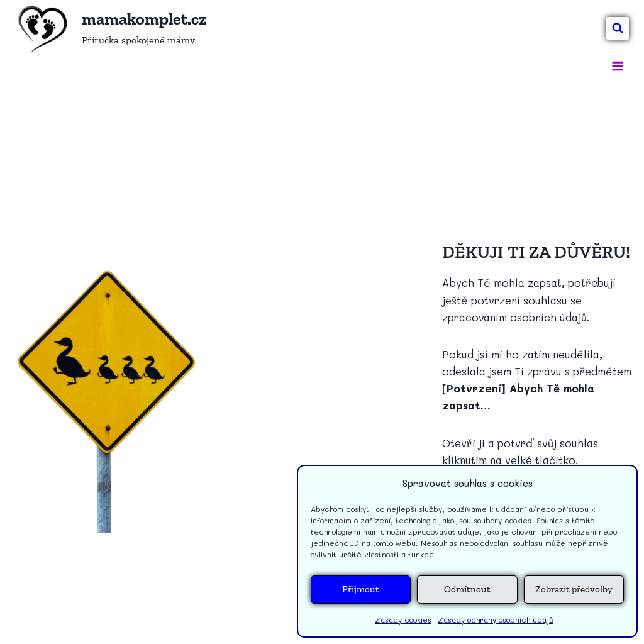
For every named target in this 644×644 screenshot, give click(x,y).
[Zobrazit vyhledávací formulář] (618, 28)
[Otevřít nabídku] (617, 66)
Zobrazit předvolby (574, 589)
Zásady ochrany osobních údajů (496, 619)
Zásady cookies (403, 619)
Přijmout (361, 589)
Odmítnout (467, 589)
